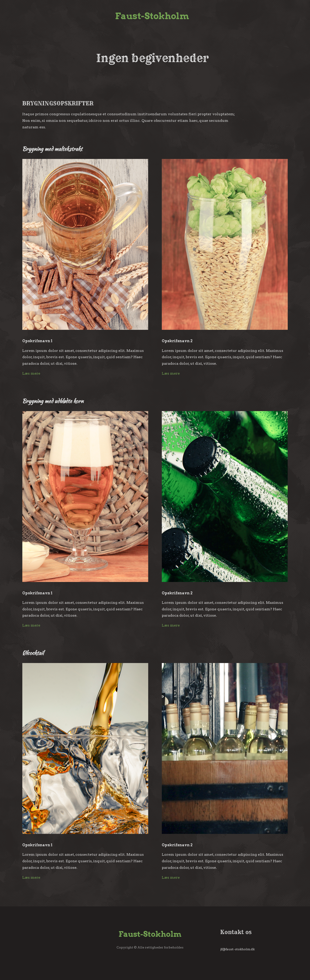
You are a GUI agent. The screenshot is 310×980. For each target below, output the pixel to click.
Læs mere (31, 373)
